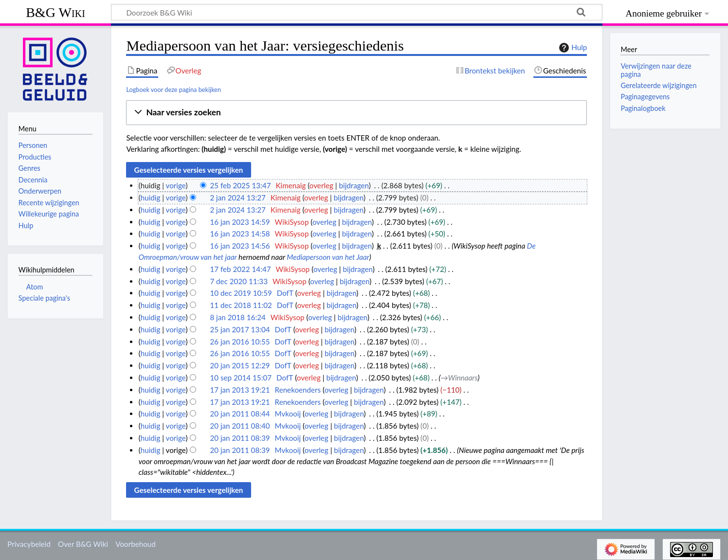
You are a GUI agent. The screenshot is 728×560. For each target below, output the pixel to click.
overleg (321, 185)
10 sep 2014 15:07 (241, 378)
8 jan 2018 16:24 (237, 317)
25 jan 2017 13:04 (240, 329)
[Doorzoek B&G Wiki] (357, 12)
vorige (176, 185)
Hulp (572, 48)
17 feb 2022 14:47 (240, 269)
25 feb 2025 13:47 (240, 185)
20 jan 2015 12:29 (240, 365)
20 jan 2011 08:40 (240, 426)
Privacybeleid (29, 544)
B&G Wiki (55, 12)
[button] (356, 113)
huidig (151, 198)
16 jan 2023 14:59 (240, 222)
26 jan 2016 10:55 (240, 342)
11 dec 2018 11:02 (241, 305)
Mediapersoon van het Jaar (328, 257)
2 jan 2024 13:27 (237, 198)
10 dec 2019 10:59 (241, 293)
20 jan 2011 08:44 (240, 414)
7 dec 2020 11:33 (239, 281)
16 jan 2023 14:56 (240, 246)
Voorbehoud (135, 544)
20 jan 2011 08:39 (240, 438)
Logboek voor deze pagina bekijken (173, 90)
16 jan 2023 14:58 (240, 234)
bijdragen (354, 185)
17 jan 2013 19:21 (240, 390)
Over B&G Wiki (83, 544)
